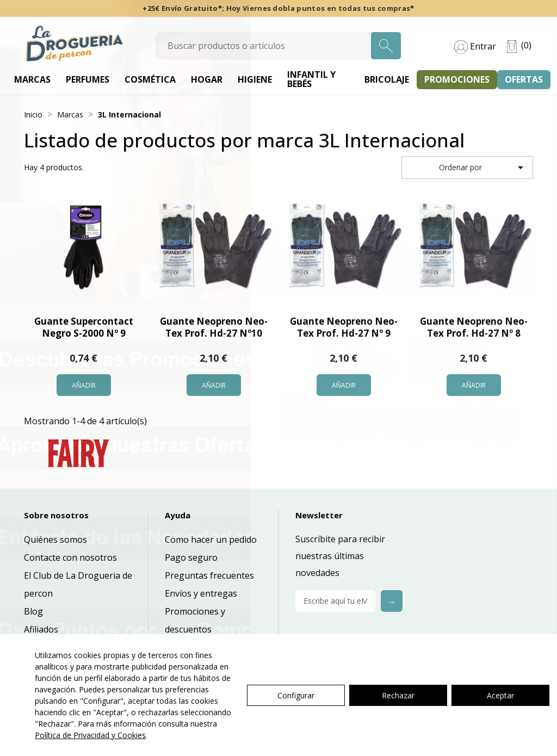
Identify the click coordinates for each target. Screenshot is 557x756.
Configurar (296, 695)
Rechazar (398, 695)
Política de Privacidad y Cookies (90, 735)
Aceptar (500, 695)
